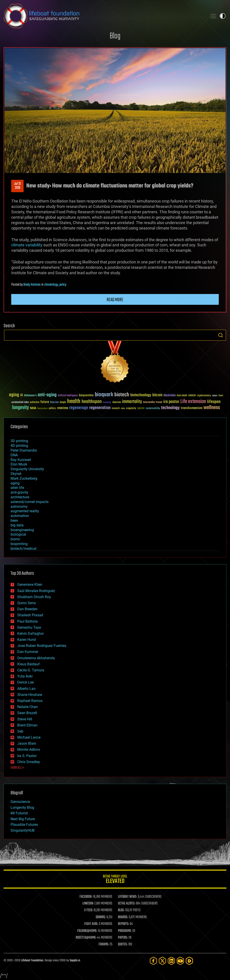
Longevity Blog (22, 807)
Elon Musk (19, 464)
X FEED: (88, 910)
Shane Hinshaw (30, 695)
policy (63, 285)
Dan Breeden (27, 609)
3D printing (19, 441)
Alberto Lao (26, 689)
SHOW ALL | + (17, 768)
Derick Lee (25, 682)
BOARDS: (123, 917)
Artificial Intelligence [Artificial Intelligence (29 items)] (68, 396)
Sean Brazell (27, 713)
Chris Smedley (29, 762)
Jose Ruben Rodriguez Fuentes (42, 646)
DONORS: (101, 917)
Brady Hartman (32, 285)
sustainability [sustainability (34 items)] (153, 409)
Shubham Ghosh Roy (34, 597)
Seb (20, 731)
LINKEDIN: (88, 904)
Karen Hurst (27, 640)
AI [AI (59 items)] (22, 395)
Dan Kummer (28, 652)
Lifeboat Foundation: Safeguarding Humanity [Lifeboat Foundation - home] (104, 16)
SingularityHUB (23, 830)
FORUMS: (104, 944)
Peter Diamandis (24, 450)
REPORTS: (124, 924)
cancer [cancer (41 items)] (192, 396)
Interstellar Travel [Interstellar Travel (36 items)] (153, 402)
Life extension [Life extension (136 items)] (193, 402)
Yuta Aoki (25, 676)
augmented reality (25, 511)
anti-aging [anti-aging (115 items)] (47, 395)
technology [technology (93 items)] (170, 408)
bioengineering (22, 530)
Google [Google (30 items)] (63, 402)
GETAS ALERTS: (127, 904)
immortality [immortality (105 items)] (132, 402)
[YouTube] (180, 961)
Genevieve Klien (30, 585)
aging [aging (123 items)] (14, 395)
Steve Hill (25, 719)
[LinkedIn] (171, 961)
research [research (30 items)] (116, 409)
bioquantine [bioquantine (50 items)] (86, 395)
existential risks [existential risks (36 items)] (20, 402)
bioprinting (19, 544)
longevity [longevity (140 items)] (21, 408)
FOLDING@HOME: (87, 931)
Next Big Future (23, 819)
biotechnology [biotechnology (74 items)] (141, 395)
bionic (15, 539)
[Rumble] (189, 961)
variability (34, 245)
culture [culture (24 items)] (215, 396)
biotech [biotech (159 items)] (122, 395)
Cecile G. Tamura (31, 670)
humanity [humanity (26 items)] (107, 403)
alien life (17, 488)
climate (18, 245)
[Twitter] (162, 961)
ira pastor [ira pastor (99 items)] (171, 402)
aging (15, 483)
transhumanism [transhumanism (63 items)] (192, 408)
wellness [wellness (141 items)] (212, 408)
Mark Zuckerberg (24, 478)
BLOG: (121, 910)
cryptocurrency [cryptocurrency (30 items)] (204, 396)
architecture (20, 497)
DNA (14, 455)
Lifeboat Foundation (32, 961)
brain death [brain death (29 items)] (182, 396)
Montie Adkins (29, 749)
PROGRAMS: (125, 931)
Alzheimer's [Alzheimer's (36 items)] (30, 396)
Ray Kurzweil (21, 460)
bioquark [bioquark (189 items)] (104, 395)
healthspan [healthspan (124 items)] (92, 402)
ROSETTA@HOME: (86, 938)
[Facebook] (153, 961)
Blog (115, 36)
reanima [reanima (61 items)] (63, 408)
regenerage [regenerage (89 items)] (79, 408)
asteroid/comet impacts (30, 502)
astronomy (19, 507)
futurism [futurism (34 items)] (54, 403)
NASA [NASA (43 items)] (33, 408)
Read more (115, 300)
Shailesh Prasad (30, 615)
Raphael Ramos (30, 701)
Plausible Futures (24, 825)
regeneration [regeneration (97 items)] (100, 408)
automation (20, 516)
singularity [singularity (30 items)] (131, 409)
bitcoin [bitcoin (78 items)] (157, 395)
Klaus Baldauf (29, 664)
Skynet (16, 474)
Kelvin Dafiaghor (31, 634)
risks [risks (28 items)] (123, 408)
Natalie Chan (28, 707)
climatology (51, 285)
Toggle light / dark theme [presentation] (223, 16)
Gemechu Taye (29, 627)
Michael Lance (29, 737)
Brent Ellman (27, 725)
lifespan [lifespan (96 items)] (214, 402)
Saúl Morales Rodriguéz (36, 591)
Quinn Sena (27, 603)
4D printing (19, 446)
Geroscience (20, 802)
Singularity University (27, 469)
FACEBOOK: (86, 897)
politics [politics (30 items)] (52, 409)
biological (18, 534)
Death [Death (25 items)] (221, 396)
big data (17, 525)
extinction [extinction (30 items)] (35, 402)
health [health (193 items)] (74, 402)
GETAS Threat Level (115, 880)
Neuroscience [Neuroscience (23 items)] (42, 409)
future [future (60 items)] (45, 402)
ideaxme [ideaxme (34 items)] (117, 403)
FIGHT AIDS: (91, 924)
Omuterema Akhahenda (36, 658)
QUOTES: (123, 944)
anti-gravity (19, 492)
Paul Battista (28, 621)
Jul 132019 (17, 186)
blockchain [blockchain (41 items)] (170, 396)
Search (221, 335)
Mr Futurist (19, 813)
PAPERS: (123, 938)
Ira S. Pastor (27, 756)
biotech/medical (23, 549)
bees (14, 520)
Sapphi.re (75, 961)
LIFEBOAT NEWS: (127, 897)
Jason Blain (27, 743)
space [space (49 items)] (141, 408)
